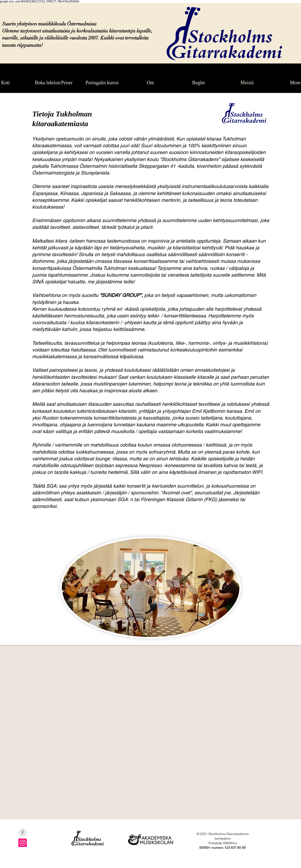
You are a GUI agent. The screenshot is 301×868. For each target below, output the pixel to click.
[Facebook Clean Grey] (23, 832)
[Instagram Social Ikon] (23, 843)
